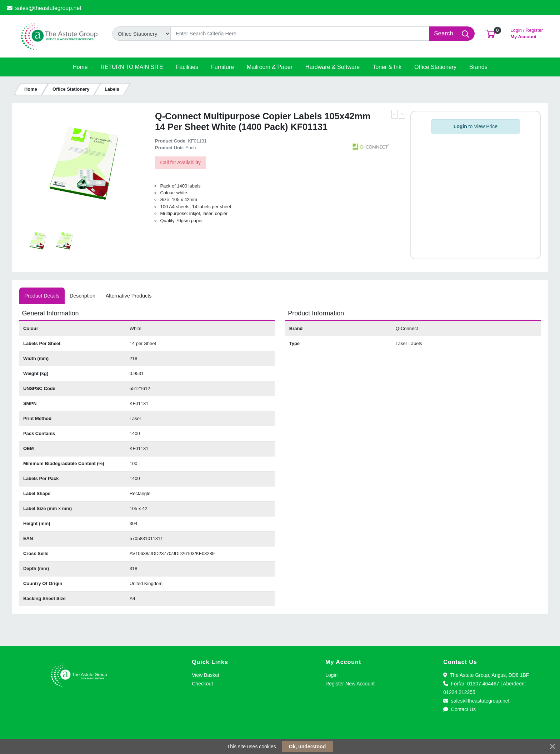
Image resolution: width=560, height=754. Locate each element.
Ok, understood (307, 746)
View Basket (206, 675)
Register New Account (350, 684)
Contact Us (459, 709)
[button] (490, 33)
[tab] (42, 296)
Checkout (202, 684)
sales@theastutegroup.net (44, 8)
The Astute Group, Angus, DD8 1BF (486, 675)
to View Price (476, 126)
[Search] (300, 34)
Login (331, 675)
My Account (527, 33)
